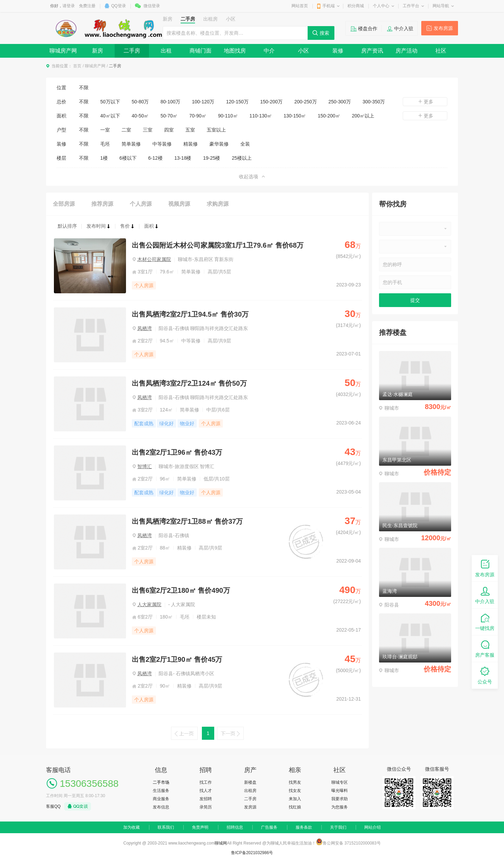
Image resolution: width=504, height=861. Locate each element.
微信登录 (152, 6)
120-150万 (237, 102)
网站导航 (441, 6)
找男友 (295, 782)
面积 (151, 226)
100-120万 (203, 102)
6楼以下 (128, 158)
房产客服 (485, 648)
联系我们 (166, 827)
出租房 (250, 791)
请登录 (69, 6)
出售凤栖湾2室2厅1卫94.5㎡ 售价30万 (190, 314)
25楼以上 (242, 158)
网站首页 (300, 6)
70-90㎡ (198, 116)
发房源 (250, 807)
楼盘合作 (368, 29)
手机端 (329, 6)
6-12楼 (156, 158)
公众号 (485, 675)
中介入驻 (404, 29)
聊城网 (221, 843)
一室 (105, 130)
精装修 (191, 144)
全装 (245, 144)
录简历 (206, 807)
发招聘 (206, 799)
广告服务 (269, 827)
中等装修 (162, 144)
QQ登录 (119, 6)
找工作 (206, 782)
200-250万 (305, 102)
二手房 (132, 51)
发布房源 (443, 28)
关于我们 (338, 827)
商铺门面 (201, 51)
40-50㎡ (140, 116)
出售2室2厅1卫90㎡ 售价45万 (177, 659)
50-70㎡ (169, 116)
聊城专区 (340, 782)
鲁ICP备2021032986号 (252, 853)
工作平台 (411, 6)
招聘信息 (235, 827)
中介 (269, 51)
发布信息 (161, 807)
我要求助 (340, 799)
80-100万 (170, 102)
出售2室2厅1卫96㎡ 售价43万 (177, 452)
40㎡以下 (110, 116)
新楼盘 (250, 782)
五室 (190, 130)
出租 (166, 51)
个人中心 (381, 6)
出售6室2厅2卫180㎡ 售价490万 (181, 590)
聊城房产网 (63, 51)
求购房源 (218, 204)
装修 (338, 51)
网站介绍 (373, 827)
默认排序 (67, 226)
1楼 (104, 158)
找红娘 (295, 807)
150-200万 (271, 102)
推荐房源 (102, 204)
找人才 (206, 791)
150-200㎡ (329, 116)
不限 (84, 88)
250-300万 (340, 102)
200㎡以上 (363, 116)
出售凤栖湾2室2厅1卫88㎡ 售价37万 (187, 521)
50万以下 (110, 102)
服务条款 (304, 827)
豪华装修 (219, 144)
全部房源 (64, 204)
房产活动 (406, 51)
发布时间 (99, 226)
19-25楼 (211, 158)
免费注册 (87, 6)
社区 (441, 51)
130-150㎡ (295, 116)
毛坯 (105, 144)
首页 (77, 66)
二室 (126, 130)
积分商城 (356, 6)
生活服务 (161, 791)
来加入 (295, 799)
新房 (98, 51)
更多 (425, 102)
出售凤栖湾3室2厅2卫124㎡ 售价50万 (189, 383)
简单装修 (131, 144)
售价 (127, 226)
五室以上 (216, 130)
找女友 (295, 791)
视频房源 (179, 204)
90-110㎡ (228, 116)
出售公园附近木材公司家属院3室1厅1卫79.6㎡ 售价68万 (218, 245)
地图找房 (235, 51)
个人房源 (141, 204)
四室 (169, 130)
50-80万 (140, 102)
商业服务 (161, 799)
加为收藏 (131, 827)
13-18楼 (183, 158)
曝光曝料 (340, 791)
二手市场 (161, 782)
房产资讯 (372, 51)
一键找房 (485, 621)
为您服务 (340, 807)
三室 (148, 130)
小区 (303, 51)
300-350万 (374, 102)
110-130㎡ (261, 116)
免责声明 (200, 827)
